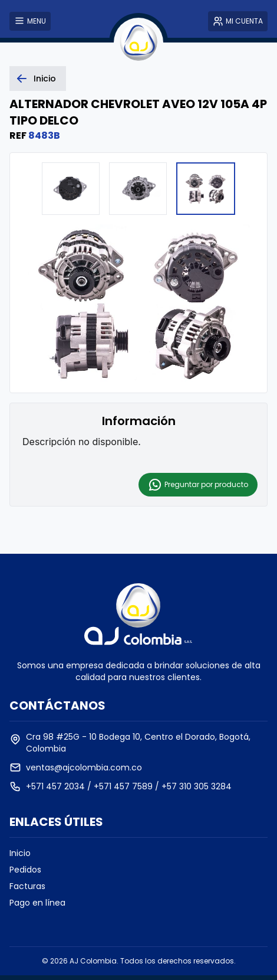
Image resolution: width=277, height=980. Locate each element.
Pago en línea (37, 903)
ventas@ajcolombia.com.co (84, 767)
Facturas (27, 886)
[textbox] (138, 442)
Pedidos (25, 870)
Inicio (20, 853)
